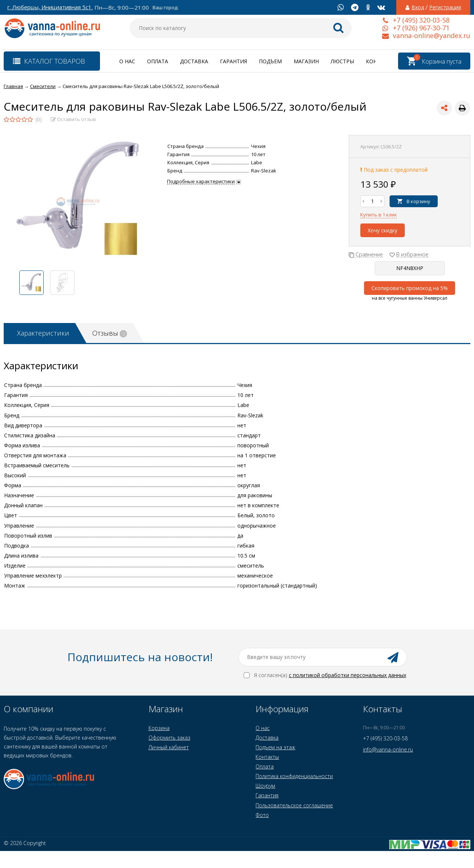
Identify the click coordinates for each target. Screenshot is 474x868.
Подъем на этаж (275, 747)
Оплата (158, 61)
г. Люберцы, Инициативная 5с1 (49, 7)
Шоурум (265, 786)
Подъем (270, 61)
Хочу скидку (383, 230)
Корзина (159, 728)
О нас (127, 61)
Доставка (194, 61)
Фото (262, 815)
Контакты (267, 757)
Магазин (306, 61)
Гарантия (233, 61)
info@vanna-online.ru (388, 749)
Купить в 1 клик (379, 215)
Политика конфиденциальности (294, 776)
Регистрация (445, 7)
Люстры (342, 61)
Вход (418, 7)
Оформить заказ (169, 738)
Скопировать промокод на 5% (410, 288)
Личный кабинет (169, 747)
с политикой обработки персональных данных (348, 675)
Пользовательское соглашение (294, 805)
